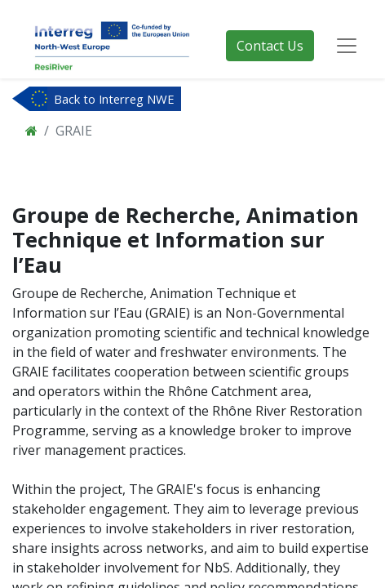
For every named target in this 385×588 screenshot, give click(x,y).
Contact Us (270, 46)
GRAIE (74, 131)
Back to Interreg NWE (114, 99)
